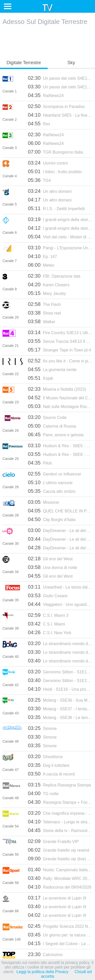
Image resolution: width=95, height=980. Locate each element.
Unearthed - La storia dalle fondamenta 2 (60, 587)
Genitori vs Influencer (55, 474)
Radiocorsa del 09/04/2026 (60, 887)
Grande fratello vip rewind (59, 850)
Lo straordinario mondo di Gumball (60, 643)
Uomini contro (48, 163)
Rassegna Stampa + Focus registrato (60, 802)
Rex (39, 124)
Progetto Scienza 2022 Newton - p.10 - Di (60, 926)
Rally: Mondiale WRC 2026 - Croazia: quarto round (60, 878)
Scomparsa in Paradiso (56, 106)
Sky (71, 63)
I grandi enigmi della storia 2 (60, 219)
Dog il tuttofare (49, 765)
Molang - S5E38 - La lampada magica (60, 717)
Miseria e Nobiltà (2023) (57, 389)
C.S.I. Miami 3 (48, 615)
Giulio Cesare (48, 595)
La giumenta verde (52, 369)
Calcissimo (45, 954)
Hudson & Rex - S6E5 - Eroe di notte (60, 445)
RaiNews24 (46, 95)
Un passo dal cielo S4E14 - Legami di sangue (60, 78)
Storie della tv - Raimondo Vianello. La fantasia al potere (60, 830)
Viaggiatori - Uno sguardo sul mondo (60, 604)
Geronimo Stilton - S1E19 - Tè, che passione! (60, 672)
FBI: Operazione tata (54, 276)
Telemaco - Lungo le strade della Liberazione (60, 822)
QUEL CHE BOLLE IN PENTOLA (60, 511)
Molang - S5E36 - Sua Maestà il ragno (60, 700)
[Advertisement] (48, 41)
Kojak (41, 378)
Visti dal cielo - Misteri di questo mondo (60, 237)
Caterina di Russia (52, 426)
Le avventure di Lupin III (57, 898)
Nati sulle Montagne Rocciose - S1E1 (60, 406)
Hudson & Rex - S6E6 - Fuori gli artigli (60, 454)
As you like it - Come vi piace (60, 361)
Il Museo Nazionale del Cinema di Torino (60, 398)
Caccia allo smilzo (52, 491)
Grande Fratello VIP (53, 841)
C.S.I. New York (50, 632)
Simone (42, 728)
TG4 (39, 180)
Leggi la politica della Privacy (42, 972)
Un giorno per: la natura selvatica (60, 935)
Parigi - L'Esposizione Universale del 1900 (60, 248)
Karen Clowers (49, 284)
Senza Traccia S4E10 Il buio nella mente (60, 341)
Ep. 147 (42, 256)
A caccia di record (51, 774)
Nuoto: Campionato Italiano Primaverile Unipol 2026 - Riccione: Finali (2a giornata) (60, 869)
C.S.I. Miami (46, 624)
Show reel (44, 313)
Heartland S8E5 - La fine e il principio (60, 115)
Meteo (41, 265)
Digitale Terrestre (24, 63)
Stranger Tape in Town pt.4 (59, 350)
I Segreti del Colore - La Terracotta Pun (60, 943)
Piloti (40, 463)
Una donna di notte (53, 567)
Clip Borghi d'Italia (52, 519)
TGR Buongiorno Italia (55, 152)
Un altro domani (50, 191)
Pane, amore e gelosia (56, 434)
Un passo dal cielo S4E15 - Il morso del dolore (60, 87)
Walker (42, 321)
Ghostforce (45, 756)
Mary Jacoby (47, 293)
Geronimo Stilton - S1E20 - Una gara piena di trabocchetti (60, 680)
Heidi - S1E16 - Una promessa (60, 689)
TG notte (43, 793)
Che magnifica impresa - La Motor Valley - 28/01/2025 (60, 813)
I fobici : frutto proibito (55, 171)
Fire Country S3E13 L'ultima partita (60, 332)
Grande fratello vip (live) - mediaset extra (60, 859)
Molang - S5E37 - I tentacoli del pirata (60, 709)
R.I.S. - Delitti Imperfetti (56, 208)
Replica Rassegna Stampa (59, 785)
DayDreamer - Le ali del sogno (60, 530)
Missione (43, 502)
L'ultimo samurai (50, 482)
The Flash (44, 304)
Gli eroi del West (50, 559)
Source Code (47, 417)
